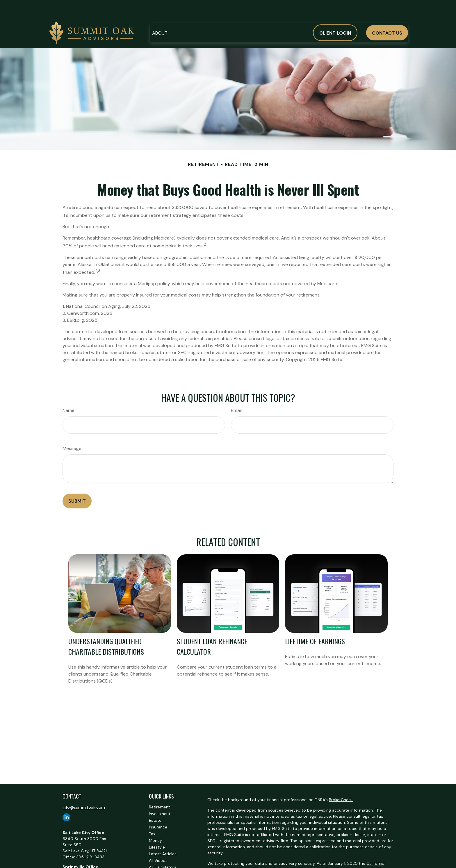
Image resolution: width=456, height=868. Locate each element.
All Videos (158, 843)
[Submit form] (77, 484)
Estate (155, 803)
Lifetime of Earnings (315, 624)
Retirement (160, 790)
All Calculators (163, 850)
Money (155, 823)
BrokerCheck (341, 782)
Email (236, 393)
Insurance (158, 810)
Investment (160, 796)
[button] (160, 15)
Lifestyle (157, 830)
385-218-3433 (90, 840)
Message (72, 431)
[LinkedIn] (66, 800)
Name (68, 393)
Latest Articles (163, 836)
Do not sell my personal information (253, 858)
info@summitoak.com (84, 790)
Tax (152, 816)
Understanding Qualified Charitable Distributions (106, 629)
